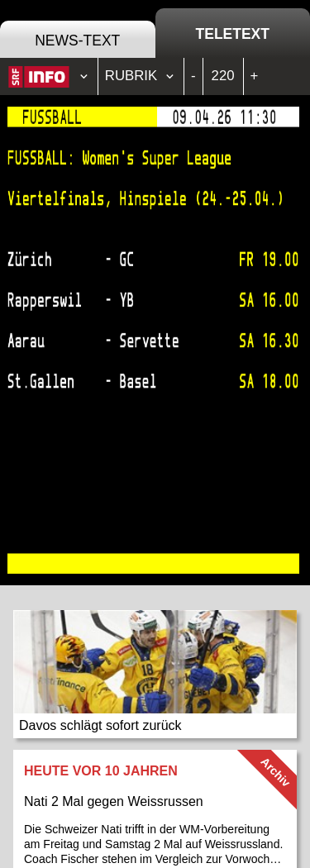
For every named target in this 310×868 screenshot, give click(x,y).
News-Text (77, 41)
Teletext (233, 34)
